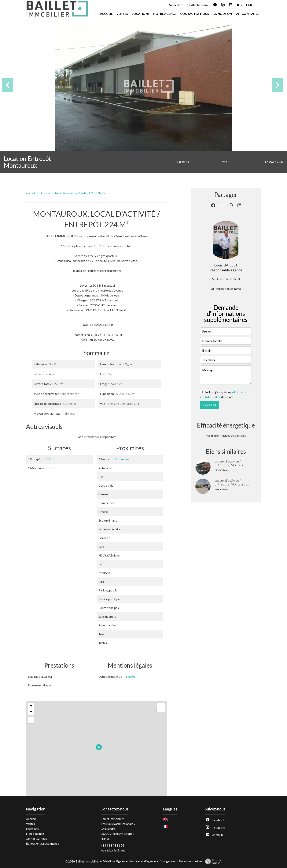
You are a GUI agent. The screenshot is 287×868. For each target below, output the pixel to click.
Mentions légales (114, 861)
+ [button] (31, 706)
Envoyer (210, 405)
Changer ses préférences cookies (181, 861)
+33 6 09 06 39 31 (228, 279)
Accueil (30, 193)
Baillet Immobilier (112, 819)
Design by (212, 861)
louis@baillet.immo (228, 289)
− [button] (31, 712)
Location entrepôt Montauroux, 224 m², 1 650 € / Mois (73, 193)
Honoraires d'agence (142, 861)
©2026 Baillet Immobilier (82, 861)
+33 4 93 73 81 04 (112, 845)
